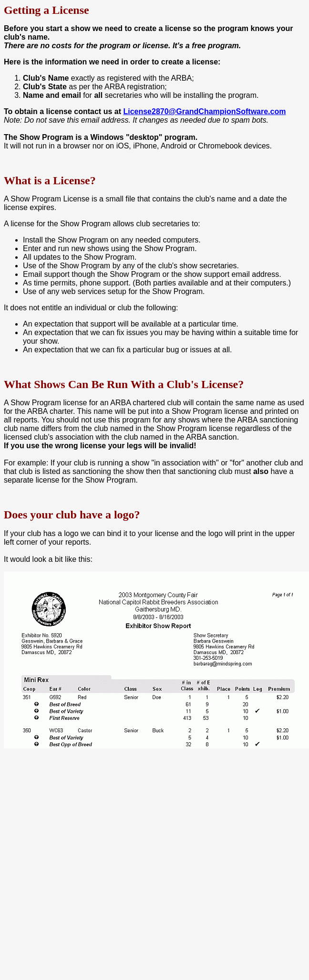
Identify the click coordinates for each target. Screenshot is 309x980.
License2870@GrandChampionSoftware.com (204, 111)
